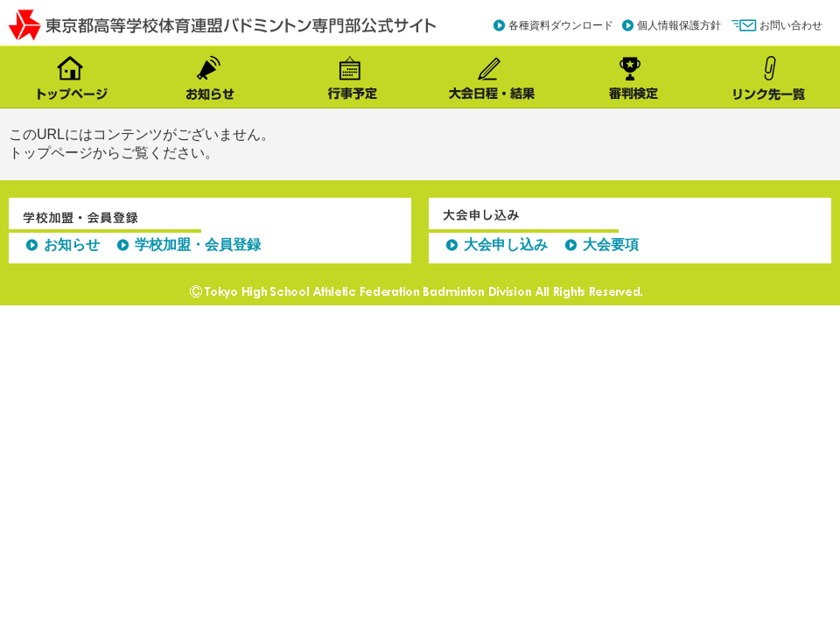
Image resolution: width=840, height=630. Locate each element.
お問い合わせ (791, 25)
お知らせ (72, 245)
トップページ (51, 153)
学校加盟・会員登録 (198, 245)
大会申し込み (506, 245)
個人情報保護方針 (679, 25)
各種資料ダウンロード (561, 25)
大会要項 (611, 245)
